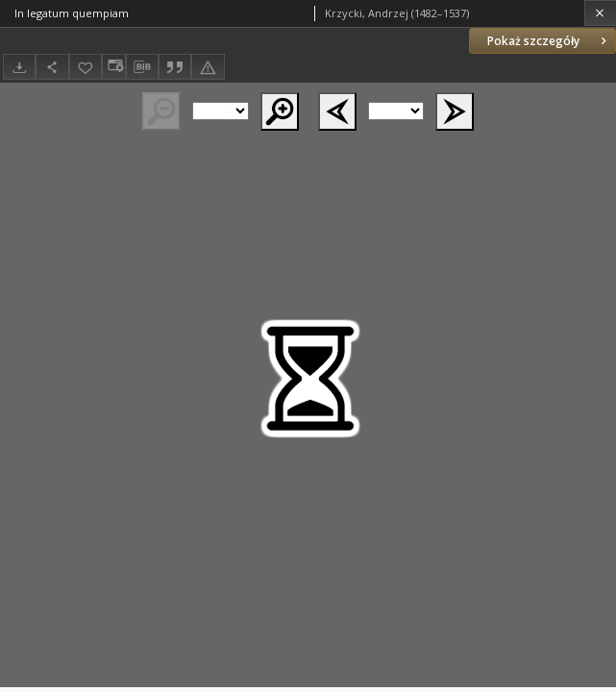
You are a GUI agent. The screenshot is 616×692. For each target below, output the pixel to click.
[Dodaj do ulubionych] (86, 67)
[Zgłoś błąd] (208, 67)
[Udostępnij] (52, 67)
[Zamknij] (600, 13)
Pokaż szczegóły (549, 41)
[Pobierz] (19, 67)
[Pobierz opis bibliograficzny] (142, 67)
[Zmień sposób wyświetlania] (113, 67)
